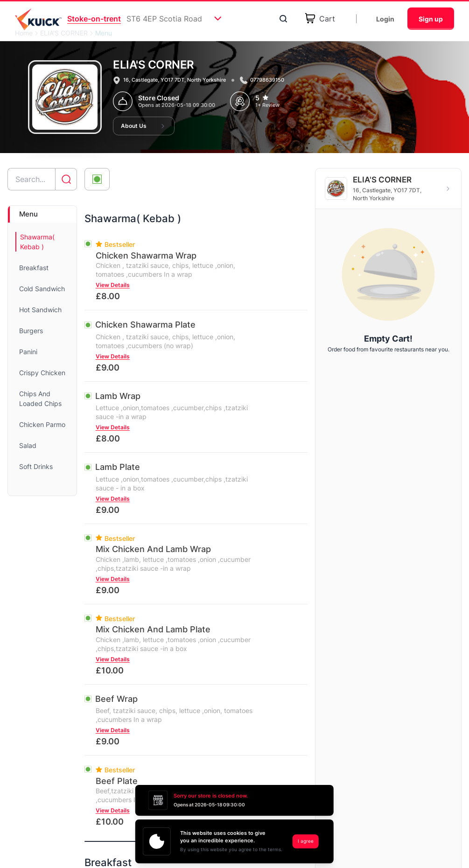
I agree (306, 841)
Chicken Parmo (42, 424)
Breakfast (34, 268)
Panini (28, 352)
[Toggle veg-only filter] (97, 179)
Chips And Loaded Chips (40, 399)
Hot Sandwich (40, 310)
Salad (28, 445)
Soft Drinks (36, 466)
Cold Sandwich (42, 289)
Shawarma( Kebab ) (37, 242)
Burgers (31, 331)
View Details (113, 285)
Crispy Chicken (42, 373)
